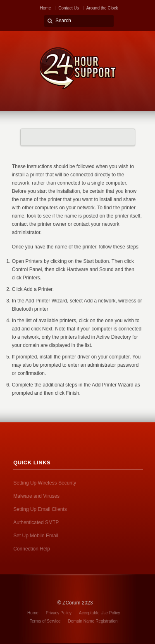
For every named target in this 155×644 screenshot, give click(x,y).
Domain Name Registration (93, 621)
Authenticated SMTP (36, 522)
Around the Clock (102, 8)
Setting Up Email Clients (40, 509)
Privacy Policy (59, 613)
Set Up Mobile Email (36, 536)
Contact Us (68, 8)
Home (46, 8)
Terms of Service (45, 621)
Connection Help (32, 549)
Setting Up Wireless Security (45, 483)
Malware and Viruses (36, 496)
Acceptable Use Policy (100, 613)
